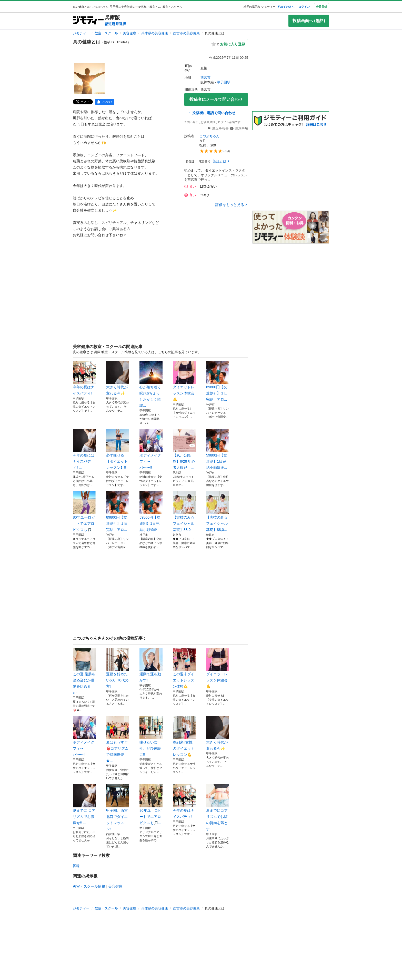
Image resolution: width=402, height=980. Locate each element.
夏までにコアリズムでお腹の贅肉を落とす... (218, 808)
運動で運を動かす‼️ (151, 665)
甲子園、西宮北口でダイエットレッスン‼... (118, 808)
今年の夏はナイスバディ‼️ (84, 378)
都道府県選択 (115, 24)
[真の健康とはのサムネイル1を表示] (89, 78)
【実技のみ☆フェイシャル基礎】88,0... (184, 511)
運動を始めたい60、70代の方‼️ (118, 668)
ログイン (304, 7)
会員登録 (321, 7)
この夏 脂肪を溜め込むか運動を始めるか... (84, 671)
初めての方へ (286, 7)
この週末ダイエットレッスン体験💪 (184, 668)
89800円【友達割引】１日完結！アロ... (218, 381)
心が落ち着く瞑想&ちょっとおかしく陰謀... (151, 384)
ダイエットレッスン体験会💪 (184, 381)
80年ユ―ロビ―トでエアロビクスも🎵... (84, 511)
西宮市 (205, 78)
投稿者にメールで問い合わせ (216, 99)
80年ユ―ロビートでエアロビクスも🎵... (151, 805)
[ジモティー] (88, 21)
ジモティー (81, 33)
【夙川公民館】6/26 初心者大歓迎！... (184, 449)
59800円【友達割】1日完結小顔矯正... (218, 449)
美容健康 (129, 33)
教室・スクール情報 (89, 886)
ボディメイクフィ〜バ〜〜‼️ (151, 449)
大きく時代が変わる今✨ (118, 378)
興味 (76, 866)
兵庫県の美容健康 (155, 33)
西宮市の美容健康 (186, 33)
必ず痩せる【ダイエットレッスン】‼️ (118, 449)
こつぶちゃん (209, 136)
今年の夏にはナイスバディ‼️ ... (84, 449)
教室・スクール (106, 33)
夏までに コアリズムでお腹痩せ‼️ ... (84, 805)
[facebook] (105, 102)
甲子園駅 (224, 82)
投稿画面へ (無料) (309, 21)
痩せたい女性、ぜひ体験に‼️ (151, 736)
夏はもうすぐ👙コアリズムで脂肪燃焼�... (118, 739)
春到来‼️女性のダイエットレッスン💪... (184, 736)
